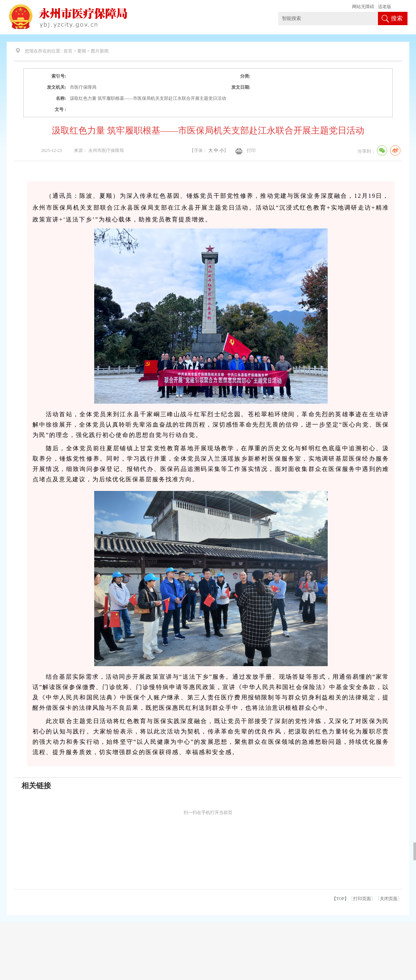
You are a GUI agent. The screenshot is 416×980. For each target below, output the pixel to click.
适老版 (385, 7)
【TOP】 (340, 899)
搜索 (397, 18)
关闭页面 (389, 899)
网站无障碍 (363, 7)
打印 (251, 150)
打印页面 (362, 899)
